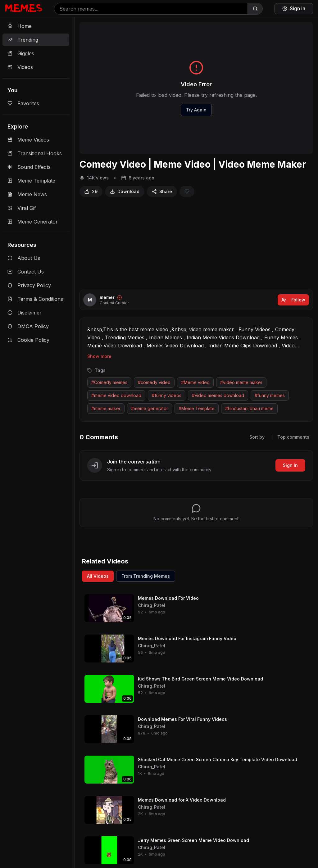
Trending (23, 40)
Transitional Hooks (35, 153)
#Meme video (195, 382)
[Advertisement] (196, 243)
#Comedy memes (109, 382)
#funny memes (270, 395)
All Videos (98, 576)
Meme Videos (28, 140)
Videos (20, 67)
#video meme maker (241, 382)
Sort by (257, 437)
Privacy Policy (29, 285)
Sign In (290, 465)
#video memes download (218, 395)
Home (20, 26)
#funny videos (167, 395)
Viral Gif (22, 208)
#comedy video (154, 382)
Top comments (293, 437)
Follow (293, 300)
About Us (24, 258)
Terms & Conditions (35, 299)
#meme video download (116, 395)
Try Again (196, 110)
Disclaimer (25, 313)
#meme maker (106, 408)
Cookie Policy (28, 340)
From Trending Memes (146, 576)
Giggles (21, 53)
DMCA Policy (28, 326)
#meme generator (150, 408)
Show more (99, 356)
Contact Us (26, 272)
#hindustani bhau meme (249, 408)
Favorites (23, 103)
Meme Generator (33, 222)
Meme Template (31, 181)
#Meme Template (197, 408)
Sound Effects (29, 167)
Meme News (27, 194)
